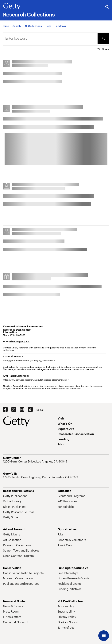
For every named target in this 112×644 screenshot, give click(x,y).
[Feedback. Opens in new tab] (60, 26)
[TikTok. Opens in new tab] (30, 410)
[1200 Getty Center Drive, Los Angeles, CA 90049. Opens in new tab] (35, 461)
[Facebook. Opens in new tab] (5, 410)
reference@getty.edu (19, 341)
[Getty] (12, 7)
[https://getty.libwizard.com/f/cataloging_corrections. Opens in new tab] (29, 360)
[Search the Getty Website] (107, 7)
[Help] (48, 26)
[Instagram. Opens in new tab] (22, 410)
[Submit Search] (103, 38)
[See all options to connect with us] (40, 410)
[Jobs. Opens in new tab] (60, 534)
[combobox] (50, 38)
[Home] (5, 26)
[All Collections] (33, 26)
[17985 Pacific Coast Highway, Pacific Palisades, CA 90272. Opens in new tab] (41, 477)
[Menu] (104, 636)
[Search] (17, 26)
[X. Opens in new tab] (14, 410)
